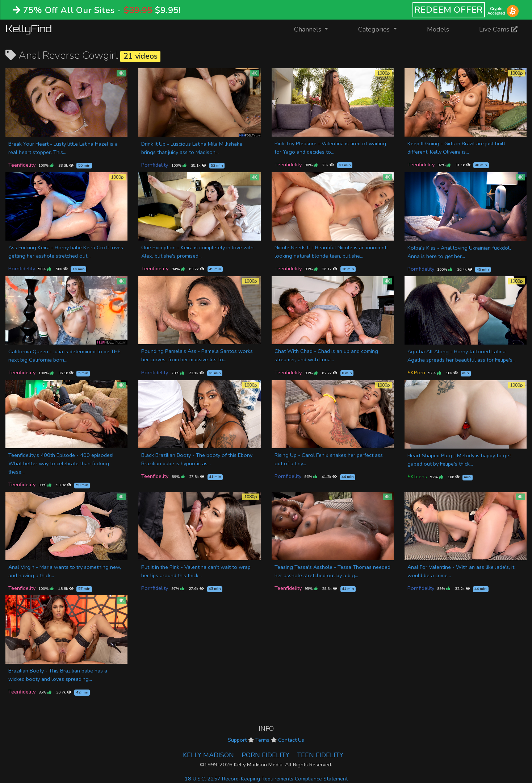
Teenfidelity (22, 165)
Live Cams (498, 29)
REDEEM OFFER (449, 10)
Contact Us (291, 740)
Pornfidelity (155, 165)
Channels (316, 29)
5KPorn (416, 372)
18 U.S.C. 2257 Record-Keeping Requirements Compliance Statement (266, 779)
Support (237, 740)
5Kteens (417, 476)
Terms (262, 740)
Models (438, 29)
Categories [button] (375, 29)
